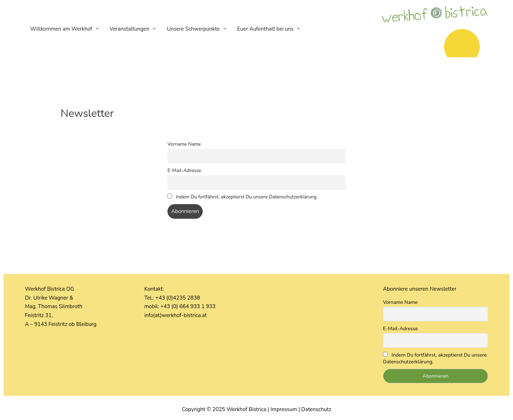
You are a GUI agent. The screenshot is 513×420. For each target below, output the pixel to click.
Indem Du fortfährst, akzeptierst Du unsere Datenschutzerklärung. (242, 197)
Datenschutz (316, 409)
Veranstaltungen (129, 29)
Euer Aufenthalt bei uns (265, 29)
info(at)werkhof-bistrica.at (175, 315)
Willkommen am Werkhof (61, 29)
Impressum (284, 409)
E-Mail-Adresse (184, 170)
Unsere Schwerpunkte (193, 29)
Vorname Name (184, 144)
